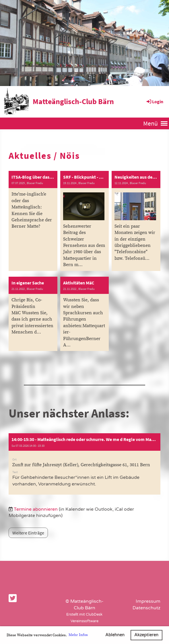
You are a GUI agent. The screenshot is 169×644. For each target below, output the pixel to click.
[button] (84, 464)
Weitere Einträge (28, 533)
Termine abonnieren (36, 509)
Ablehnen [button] (115, 635)
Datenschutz (146, 608)
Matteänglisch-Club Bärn (73, 101)
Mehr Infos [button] (78, 635)
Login (155, 102)
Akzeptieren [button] (146, 635)
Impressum (148, 601)
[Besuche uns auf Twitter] (13, 599)
